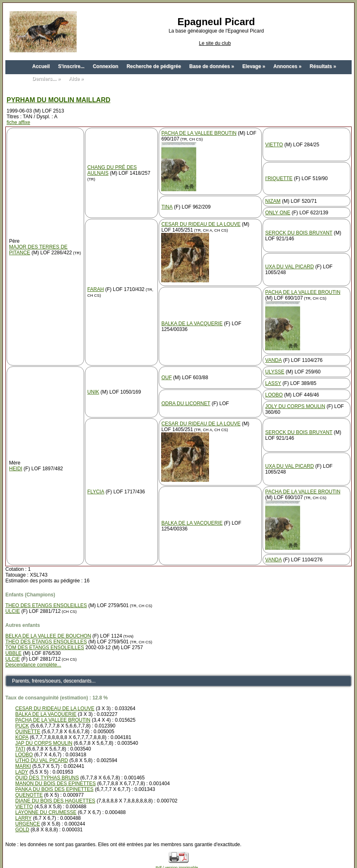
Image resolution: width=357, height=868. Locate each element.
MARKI (23, 766)
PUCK (22, 726)
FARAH (96, 289)
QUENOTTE (29, 795)
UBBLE (13, 653)
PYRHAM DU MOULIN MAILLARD (59, 100)
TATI (20, 749)
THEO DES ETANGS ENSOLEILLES (46, 605)
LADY (22, 772)
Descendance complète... (33, 665)
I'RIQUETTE (279, 178)
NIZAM (273, 201)
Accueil (41, 66)
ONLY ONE (278, 213)
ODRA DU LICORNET (186, 404)
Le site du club (215, 43)
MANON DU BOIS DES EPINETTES (55, 784)
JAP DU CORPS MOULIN (44, 743)
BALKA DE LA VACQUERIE (192, 324)
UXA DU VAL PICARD (289, 267)
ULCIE (13, 611)
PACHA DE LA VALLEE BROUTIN (199, 133)
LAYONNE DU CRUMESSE (46, 812)
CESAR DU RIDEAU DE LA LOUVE (201, 224)
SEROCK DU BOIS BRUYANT (299, 233)
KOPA (22, 737)
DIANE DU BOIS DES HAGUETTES (55, 801)
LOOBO (274, 395)
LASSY (273, 383)
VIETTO (274, 145)
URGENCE (28, 824)
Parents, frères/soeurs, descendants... (54, 681)
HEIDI (16, 469)
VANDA (273, 360)
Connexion (106, 66)
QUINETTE (28, 732)
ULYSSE (275, 372)
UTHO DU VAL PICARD (42, 760)
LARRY (23, 818)
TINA (167, 207)
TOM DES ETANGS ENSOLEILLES (45, 647)
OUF (166, 378)
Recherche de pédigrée (154, 66)
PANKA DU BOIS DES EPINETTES (54, 789)
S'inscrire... (71, 66)
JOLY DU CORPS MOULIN (295, 406)
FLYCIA (96, 492)
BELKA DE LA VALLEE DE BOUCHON (48, 636)
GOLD (22, 830)
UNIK (93, 392)
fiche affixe (18, 122)
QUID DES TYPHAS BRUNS (47, 778)
